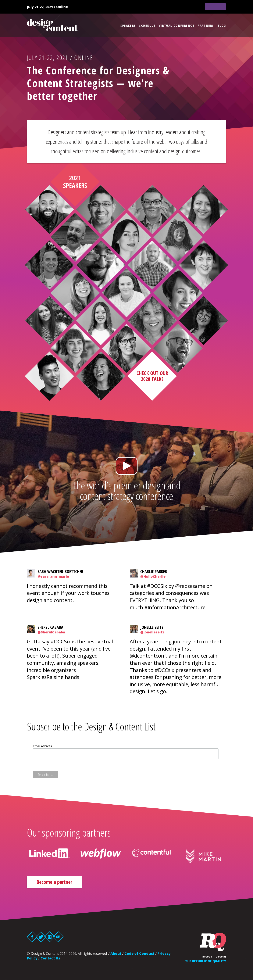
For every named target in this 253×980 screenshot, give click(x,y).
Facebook (32, 937)
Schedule (147, 25)
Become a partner (54, 882)
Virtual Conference (177, 25)
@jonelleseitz (152, 632)
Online (62, 7)
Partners (206, 25)
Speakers (128, 25)
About (116, 954)
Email (58, 937)
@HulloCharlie (153, 576)
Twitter (41, 937)
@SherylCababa (51, 632)
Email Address (42, 746)
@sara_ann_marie (53, 576)
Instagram (50, 937)
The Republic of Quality (206, 961)
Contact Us (50, 958)
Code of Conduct (139, 954)
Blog (222, 25)
